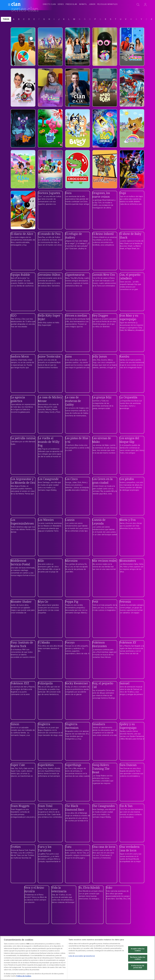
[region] (77, 958)
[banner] (22, 4)
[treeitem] (49, 4)
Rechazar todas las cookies (138, 958)
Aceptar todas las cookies (138, 950)
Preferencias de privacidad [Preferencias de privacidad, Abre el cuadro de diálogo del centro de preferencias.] (138, 967)
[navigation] (80, 4)
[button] (8, 5)
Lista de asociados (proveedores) (82, 956)
